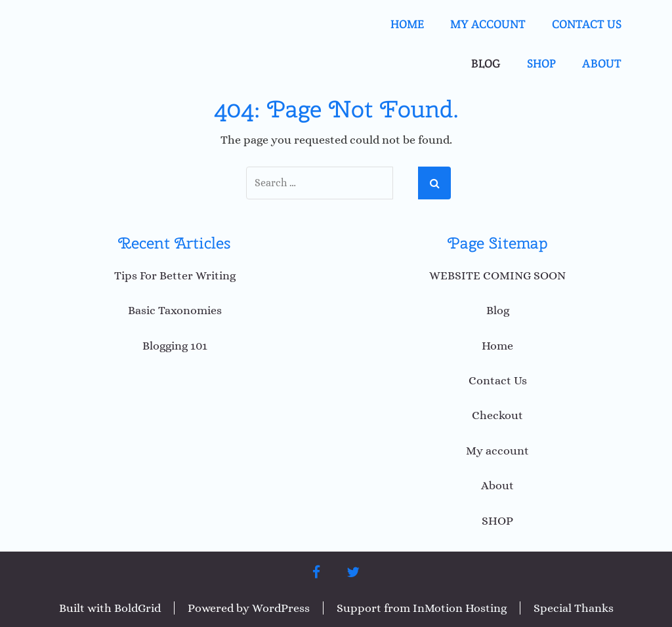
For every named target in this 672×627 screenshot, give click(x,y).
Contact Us (587, 24)
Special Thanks (574, 608)
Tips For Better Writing (175, 275)
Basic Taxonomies (175, 310)
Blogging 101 (175, 346)
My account (488, 24)
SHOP (541, 63)
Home (407, 24)
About (602, 63)
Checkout (497, 415)
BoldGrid (137, 608)
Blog (486, 63)
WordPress (281, 608)
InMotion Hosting (460, 608)
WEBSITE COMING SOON (497, 275)
